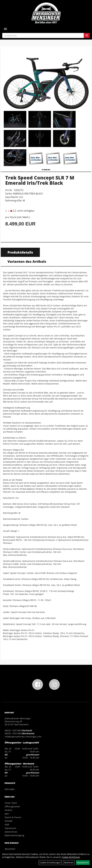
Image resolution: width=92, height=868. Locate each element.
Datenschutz (11, 832)
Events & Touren (13, 817)
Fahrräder (10, 789)
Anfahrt (8, 810)
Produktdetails (20, 252)
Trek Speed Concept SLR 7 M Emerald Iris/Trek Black (40, 180)
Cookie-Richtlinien (71, 857)
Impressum (10, 828)
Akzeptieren (83, 863)
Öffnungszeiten (12, 806)
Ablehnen (69, 863)
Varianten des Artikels (27, 261)
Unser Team (11, 803)
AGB (7, 824)
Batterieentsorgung (14, 835)
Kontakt (8, 821)
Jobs (7, 814)
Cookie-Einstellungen (50, 863)
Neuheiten (10, 849)
